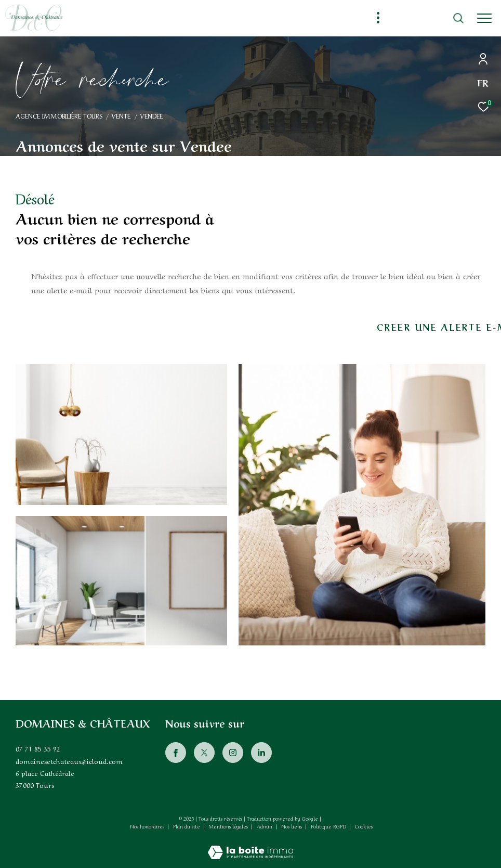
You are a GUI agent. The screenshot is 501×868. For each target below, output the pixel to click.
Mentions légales (229, 826)
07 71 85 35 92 (38, 748)
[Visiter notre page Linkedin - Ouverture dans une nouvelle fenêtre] (261, 753)
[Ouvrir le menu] (484, 18)
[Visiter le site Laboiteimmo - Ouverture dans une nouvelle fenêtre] (251, 845)
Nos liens (292, 826)
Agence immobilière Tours (59, 115)
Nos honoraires (147, 826)
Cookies (364, 826)
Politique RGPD (328, 826)
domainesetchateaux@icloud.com (69, 761)
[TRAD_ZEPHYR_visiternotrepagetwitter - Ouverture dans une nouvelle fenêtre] (204, 753)
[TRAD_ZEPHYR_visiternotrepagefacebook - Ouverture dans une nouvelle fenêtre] (176, 753)
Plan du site (187, 826)
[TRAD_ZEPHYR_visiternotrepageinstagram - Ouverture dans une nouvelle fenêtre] (233, 753)
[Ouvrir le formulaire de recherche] (430, 18)
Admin (265, 826)
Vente (121, 115)
